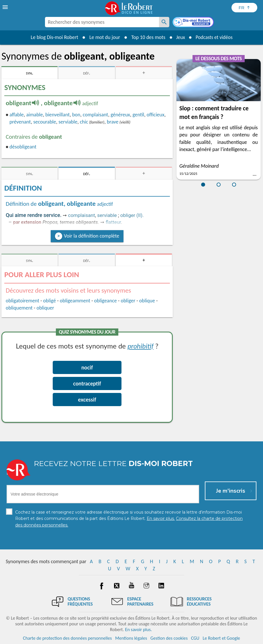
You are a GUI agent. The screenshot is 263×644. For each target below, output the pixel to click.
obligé (50, 301)
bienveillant (57, 115)
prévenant (20, 122)
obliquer (45, 308)
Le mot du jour (103, 37)
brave (113, 122)
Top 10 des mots (147, 37)
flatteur (113, 222)
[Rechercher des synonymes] (164, 22)
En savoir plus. (138, 630)
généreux (120, 115)
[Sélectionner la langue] (244, 8)
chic (84, 122)
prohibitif (141, 346)
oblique (147, 301)
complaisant (96, 115)
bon (76, 115)
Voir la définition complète (92, 236)
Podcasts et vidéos (215, 37)
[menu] (6, 7)
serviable (68, 122)
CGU (195, 638)
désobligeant (23, 147)
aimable (34, 115)
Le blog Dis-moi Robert (53, 37)
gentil (138, 115)
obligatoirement (22, 301)
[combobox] (102, 22)
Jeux (180, 37)
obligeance (106, 301)
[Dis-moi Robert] (194, 23)
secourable (45, 122)
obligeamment (75, 301)
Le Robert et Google (221, 638)
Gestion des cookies (169, 638)
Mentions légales (131, 638)
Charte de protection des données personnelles (67, 638)
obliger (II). (132, 215)
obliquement (19, 308)
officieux (156, 115)
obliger (128, 301)
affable (17, 115)
